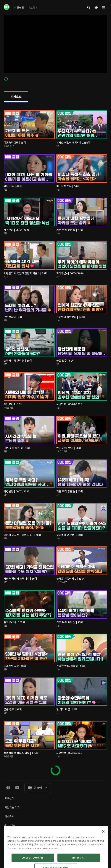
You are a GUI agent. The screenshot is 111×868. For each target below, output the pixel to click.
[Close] (103, 846)
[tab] (16, 97)
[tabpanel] (55, 441)
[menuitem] (19, 7)
